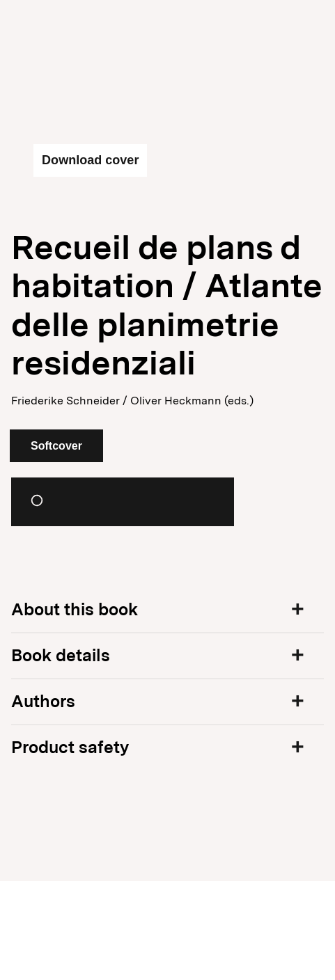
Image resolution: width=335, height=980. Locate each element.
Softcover (56, 446)
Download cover (90, 160)
